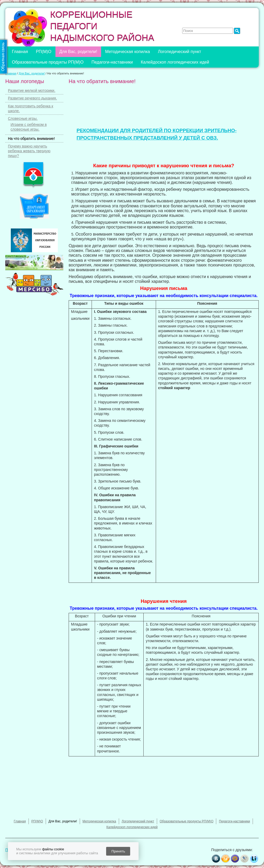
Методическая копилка (128, 52)
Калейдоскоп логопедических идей (175, 62)
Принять (118, 851)
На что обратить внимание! (31, 139)
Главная (20, 52)
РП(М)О (44, 52)
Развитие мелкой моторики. (32, 90)
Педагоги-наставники (112, 62)
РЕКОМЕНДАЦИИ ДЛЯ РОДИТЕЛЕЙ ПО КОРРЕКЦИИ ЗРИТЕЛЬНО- (157, 130)
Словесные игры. (23, 118)
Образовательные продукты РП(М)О (48, 62)
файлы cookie (53, 849)
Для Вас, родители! (78, 52)
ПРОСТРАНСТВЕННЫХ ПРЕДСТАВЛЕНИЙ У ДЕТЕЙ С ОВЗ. (147, 138)
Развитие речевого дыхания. (32, 98)
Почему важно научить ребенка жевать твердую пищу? (29, 151)
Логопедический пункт (180, 52)
